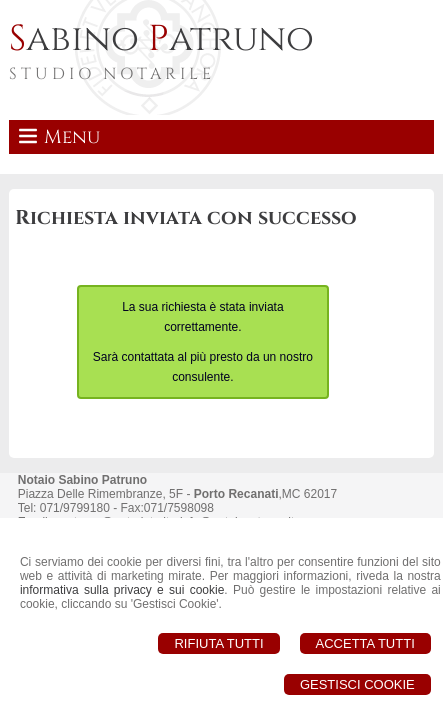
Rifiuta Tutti (218, 643)
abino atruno (161, 39)
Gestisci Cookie (357, 684)
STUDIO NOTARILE (112, 74)
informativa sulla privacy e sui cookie (122, 590)
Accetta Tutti (365, 643)
